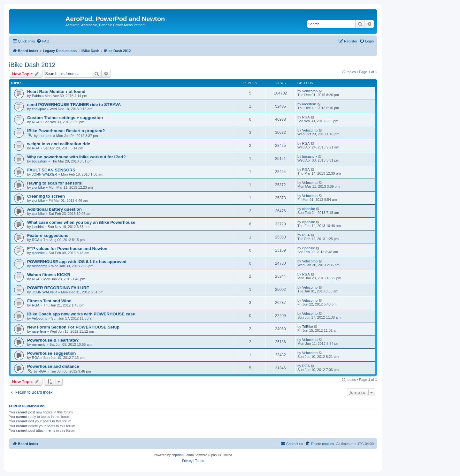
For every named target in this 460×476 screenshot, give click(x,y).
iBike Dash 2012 (32, 65)
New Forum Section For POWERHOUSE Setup (73, 327)
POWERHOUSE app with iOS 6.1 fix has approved (77, 262)
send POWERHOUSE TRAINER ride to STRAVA (74, 105)
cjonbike (38, 187)
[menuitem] (43, 41)
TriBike (308, 327)
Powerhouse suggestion (51, 353)
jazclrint (38, 227)
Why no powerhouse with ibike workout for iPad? (76, 157)
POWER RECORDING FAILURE (58, 288)
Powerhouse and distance (53, 366)
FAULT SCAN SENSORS (51, 170)
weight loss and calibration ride (59, 144)
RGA (36, 122)
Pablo (36, 96)
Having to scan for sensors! (55, 183)
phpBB (176, 455)
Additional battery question (54, 209)
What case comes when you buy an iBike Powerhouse (81, 222)
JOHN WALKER (45, 174)
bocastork (40, 161)
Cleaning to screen (46, 196)
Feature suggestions (48, 235)
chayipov (39, 109)
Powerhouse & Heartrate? (53, 340)
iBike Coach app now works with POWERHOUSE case (81, 314)
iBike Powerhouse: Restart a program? (66, 131)
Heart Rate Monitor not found (56, 91)
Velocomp (310, 91)
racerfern (309, 104)
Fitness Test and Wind (49, 301)
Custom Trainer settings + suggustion (65, 118)
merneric (46, 136)
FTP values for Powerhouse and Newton (67, 249)
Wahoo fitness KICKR (49, 275)
